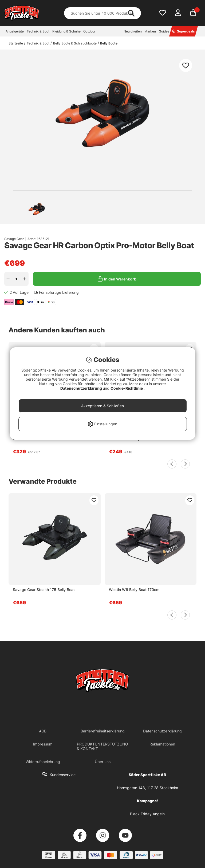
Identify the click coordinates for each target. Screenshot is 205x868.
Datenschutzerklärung (82, 388)
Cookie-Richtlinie (127, 388)
